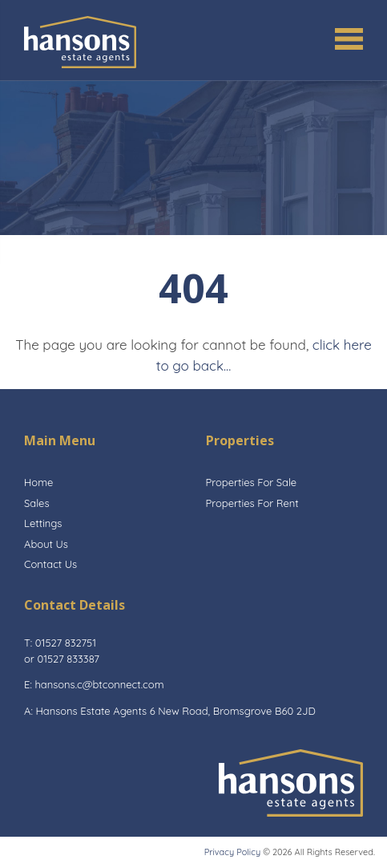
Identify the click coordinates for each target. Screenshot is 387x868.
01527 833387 (68, 659)
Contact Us (50, 564)
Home (38, 482)
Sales (37, 503)
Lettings (43, 523)
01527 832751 (66, 643)
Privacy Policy (232, 852)
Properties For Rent (252, 503)
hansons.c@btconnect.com (99, 684)
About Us (46, 544)
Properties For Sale (252, 482)
